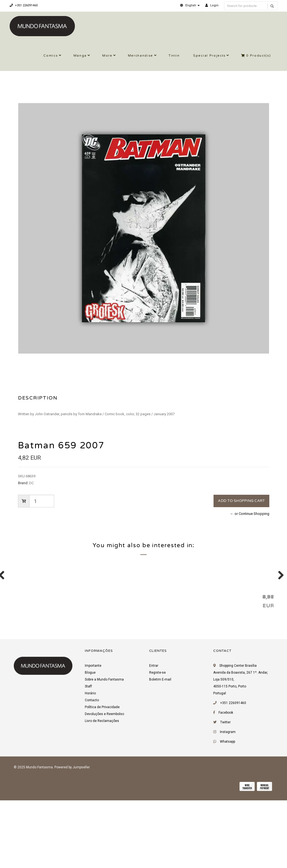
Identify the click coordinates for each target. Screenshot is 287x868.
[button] (190, 5)
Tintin (174, 56)
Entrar (154, 735)
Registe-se (157, 742)
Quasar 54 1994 (199, 666)
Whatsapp (227, 811)
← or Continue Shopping (250, 514)
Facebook (226, 782)
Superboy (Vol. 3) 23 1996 (132, 666)
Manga (80, 56)
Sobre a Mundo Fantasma (104, 749)
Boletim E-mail (160, 749)
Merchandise (140, 56)
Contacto (92, 770)
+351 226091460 (24, 5)
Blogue (90, 742)
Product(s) (256, 56)
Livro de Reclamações (102, 791)
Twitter (225, 792)
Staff (88, 756)
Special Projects (209, 56)
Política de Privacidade (102, 777)
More (107, 56)
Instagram (228, 802)
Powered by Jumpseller (72, 837)
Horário (90, 763)
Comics (51, 56)
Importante (93, 735)
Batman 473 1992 (41, 666)
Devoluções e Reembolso (104, 784)
